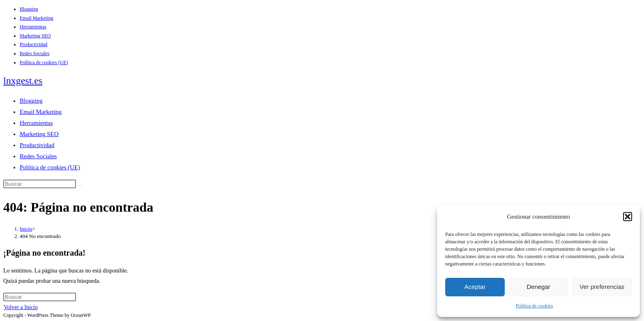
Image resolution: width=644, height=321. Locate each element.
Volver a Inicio (21, 307)
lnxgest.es (23, 81)
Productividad (33, 44)
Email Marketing (37, 18)
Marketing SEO (35, 36)
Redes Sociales (34, 53)
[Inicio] (26, 229)
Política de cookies (535, 306)
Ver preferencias (602, 287)
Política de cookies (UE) (44, 62)
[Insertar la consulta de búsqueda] (40, 184)
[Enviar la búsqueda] (80, 186)
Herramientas (33, 27)
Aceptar (475, 287)
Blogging (29, 9)
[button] (628, 217)
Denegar (538, 287)
